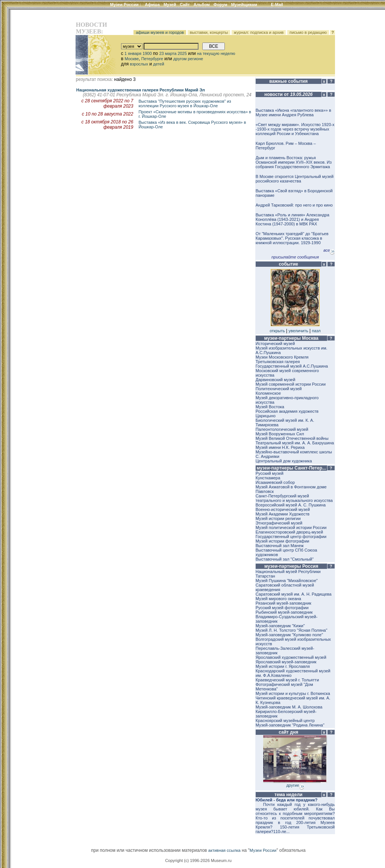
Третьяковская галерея (278, 362)
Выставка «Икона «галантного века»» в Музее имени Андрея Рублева (293, 112)
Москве (132, 59)
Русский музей (270, 473)
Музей (170, 5)
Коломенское (268, 393)
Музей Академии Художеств (283, 514)
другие (295, 785)
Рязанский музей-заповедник (283, 603)
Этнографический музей (279, 523)
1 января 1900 (138, 53)
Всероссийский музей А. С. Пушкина (291, 505)
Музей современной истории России (291, 384)
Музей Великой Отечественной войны (292, 438)
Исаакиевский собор (275, 482)
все (329, 250)
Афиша (152, 5)
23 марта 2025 (173, 53)
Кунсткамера (268, 478)
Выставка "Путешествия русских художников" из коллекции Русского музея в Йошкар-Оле (185, 103)
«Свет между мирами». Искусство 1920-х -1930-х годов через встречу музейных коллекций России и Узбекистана (295, 129)
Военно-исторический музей (283, 509)
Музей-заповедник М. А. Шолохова (289, 707)
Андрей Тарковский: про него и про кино (294, 205)
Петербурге (152, 59)
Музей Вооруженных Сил (280, 434)
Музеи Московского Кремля (282, 357)
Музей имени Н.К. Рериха (280, 447)
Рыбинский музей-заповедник (284, 612)
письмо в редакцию (308, 32)
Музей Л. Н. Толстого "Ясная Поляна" (292, 630)
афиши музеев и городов (160, 32)
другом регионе (188, 59)
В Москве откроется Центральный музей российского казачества (295, 179)
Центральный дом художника (284, 461)
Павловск (265, 491)
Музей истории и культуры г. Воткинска (293, 693)
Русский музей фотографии (282, 608)
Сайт (185, 5)
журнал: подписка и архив (259, 32)
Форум (221, 5)
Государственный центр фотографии (291, 537)
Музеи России (126, 5)
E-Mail (277, 5)
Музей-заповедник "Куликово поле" (289, 635)
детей (158, 64)
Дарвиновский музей (276, 380)
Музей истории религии (278, 518)
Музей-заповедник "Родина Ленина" (290, 725)
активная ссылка (224, 850)
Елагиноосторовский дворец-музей (289, 532)
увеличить (299, 331)
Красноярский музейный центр (285, 721)
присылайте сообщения (295, 257)
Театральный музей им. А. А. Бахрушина (295, 443)
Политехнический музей (279, 389)
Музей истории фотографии (283, 541)
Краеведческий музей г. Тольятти (287, 680)
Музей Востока (270, 407)
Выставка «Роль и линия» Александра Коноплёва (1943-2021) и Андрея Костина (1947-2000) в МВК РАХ (293, 219)
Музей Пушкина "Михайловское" (287, 581)
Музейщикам (244, 5)
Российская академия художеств (287, 411)
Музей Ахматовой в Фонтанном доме (291, 487)
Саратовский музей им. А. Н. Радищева (294, 594)
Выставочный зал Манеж (280, 546)
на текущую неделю (216, 53)
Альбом (202, 5)
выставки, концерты (209, 32)
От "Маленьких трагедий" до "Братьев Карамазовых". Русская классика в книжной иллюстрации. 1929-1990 (292, 238)
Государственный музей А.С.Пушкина (292, 366)
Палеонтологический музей (282, 429)
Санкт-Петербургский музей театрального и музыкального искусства (294, 498)
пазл (316, 331)
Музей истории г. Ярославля (283, 666)
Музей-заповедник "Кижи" (280, 626)
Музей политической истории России (291, 527)
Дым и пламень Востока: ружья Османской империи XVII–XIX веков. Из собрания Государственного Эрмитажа (294, 162)
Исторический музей (275, 344)
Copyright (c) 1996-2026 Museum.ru (198, 860)
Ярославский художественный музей (291, 657)
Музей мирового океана (278, 599)
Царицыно (266, 416)
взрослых (139, 64)
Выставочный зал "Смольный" (285, 559)
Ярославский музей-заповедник (286, 662)
